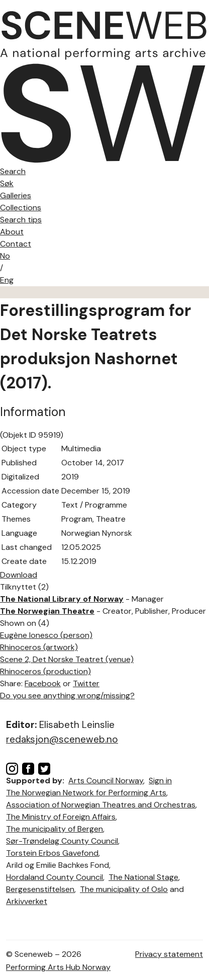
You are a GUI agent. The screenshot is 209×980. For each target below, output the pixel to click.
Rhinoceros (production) (45, 671)
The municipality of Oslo (124, 889)
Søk (7, 183)
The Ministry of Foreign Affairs (61, 817)
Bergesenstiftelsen (40, 889)
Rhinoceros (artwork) (39, 647)
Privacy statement (169, 954)
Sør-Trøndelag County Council (62, 841)
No (5, 256)
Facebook (43, 683)
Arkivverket (27, 901)
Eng (7, 280)
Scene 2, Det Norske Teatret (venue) (67, 659)
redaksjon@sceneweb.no (62, 739)
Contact (16, 244)
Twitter (86, 683)
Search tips (21, 220)
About (12, 232)
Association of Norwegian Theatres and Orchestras (101, 805)
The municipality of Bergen (55, 829)
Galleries (16, 195)
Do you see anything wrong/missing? (67, 696)
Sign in (160, 781)
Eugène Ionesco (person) (46, 635)
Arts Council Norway (106, 781)
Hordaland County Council (55, 877)
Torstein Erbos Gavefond (52, 853)
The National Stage (143, 877)
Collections (21, 208)
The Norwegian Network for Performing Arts (86, 793)
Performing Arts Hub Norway (58, 967)
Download (19, 575)
